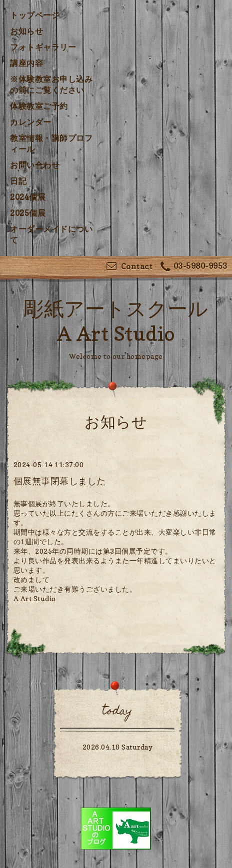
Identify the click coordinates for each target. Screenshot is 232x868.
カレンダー (31, 122)
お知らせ (26, 31)
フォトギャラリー (43, 47)
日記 (18, 181)
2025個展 (28, 213)
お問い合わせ (35, 165)
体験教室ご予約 (39, 106)
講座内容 (26, 63)
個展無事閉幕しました (60, 481)
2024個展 (28, 197)
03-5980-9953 (194, 267)
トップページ (35, 15)
